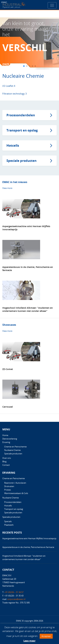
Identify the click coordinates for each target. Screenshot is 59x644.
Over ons (7, 458)
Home (5, 435)
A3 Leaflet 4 (9, 86)
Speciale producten (21, 161)
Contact (6, 465)
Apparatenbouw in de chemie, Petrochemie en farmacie (28, 547)
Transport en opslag (22, 130)
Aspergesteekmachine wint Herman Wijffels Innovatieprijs (29, 538)
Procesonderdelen (21, 115)
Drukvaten (9, 486)
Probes (8, 490)
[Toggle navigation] (52, 5)
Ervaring (6, 442)
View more (7, 188)
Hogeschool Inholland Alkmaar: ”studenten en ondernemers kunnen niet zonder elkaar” (28, 309)
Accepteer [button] (46, 636)
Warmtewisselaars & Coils (16, 493)
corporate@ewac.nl (16, 599)
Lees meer (29, 641)
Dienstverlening (10, 439)
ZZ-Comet (8, 369)
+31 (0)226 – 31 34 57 (14, 592)
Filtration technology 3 (15, 94)
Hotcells (13, 145)
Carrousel (8, 407)
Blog (4, 461)
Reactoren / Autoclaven (15, 483)
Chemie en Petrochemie (15, 447)
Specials (8, 521)
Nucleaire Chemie (12, 450)
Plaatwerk (9, 525)
